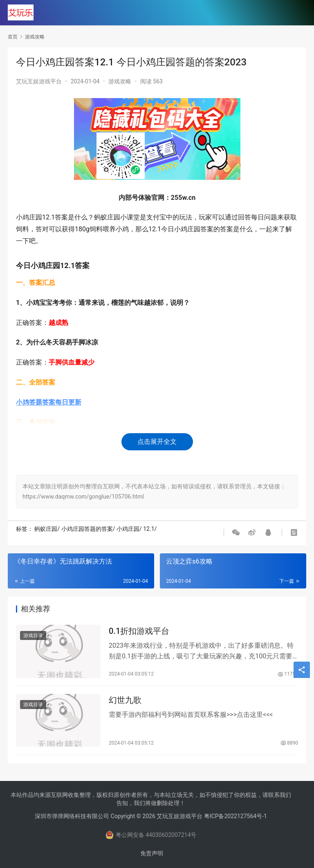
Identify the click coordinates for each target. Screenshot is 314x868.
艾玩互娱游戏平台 (39, 81)
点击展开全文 (157, 442)
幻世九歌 (125, 701)
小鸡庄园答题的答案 (87, 529)
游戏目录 (33, 636)
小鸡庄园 (128, 529)
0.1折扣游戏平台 (139, 631)
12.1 (149, 529)
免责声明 (152, 853)
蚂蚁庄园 (46, 529)
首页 (13, 37)
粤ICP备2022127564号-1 (235, 816)
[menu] (298, 13)
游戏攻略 (120, 81)
